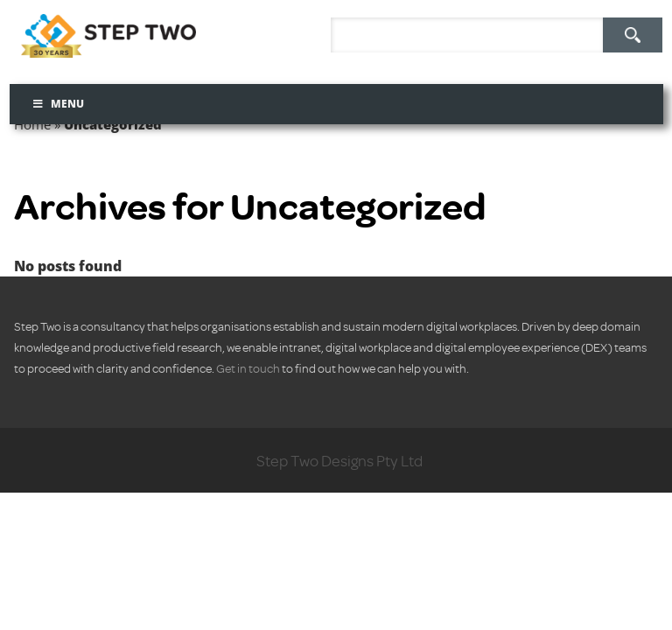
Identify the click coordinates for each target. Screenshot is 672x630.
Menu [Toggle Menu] (58, 104)
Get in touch (248, 368)
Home (32, 124)
